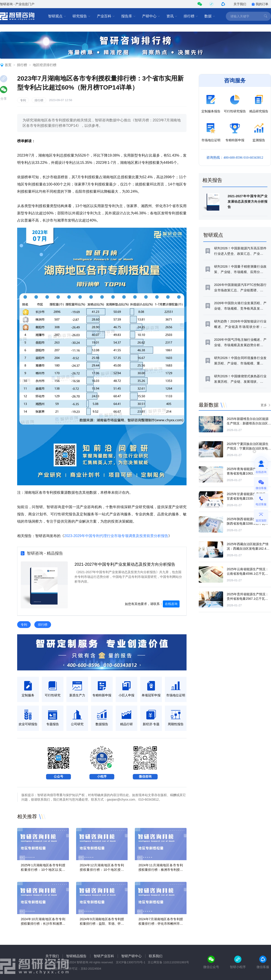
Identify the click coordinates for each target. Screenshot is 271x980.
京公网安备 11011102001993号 (168, 962)
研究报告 (82, 16)
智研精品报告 (76, 956)
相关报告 (212, 180)
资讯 (172, 16)
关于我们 (240, 4)
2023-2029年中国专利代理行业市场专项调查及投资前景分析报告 (116, 536)
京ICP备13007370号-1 (131, 962)
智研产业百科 (104, 956)
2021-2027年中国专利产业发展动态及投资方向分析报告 (125, 564)
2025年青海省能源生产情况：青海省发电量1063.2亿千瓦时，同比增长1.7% (248, 473)
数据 (210, 16)
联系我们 (156, 956)
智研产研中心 (131, 956)
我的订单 (260, 4)
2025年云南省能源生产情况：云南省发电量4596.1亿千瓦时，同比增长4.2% (248, 574)
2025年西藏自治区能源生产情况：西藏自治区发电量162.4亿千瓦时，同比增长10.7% (248, 549)
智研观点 (57, 16)
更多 (264, 405)
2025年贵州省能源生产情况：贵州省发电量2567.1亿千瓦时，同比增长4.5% (248, 599)
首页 (8, 65)
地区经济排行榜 (45, 65)
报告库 (128, 16)
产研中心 (151, 16)
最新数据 (209, 405)
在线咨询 (171, 604)
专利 (23, 100)
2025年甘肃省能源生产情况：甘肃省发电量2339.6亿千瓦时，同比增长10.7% (248, 498)
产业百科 (106, 16)
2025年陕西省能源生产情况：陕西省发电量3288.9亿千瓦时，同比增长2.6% (248, 524)
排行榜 (191, 16)
